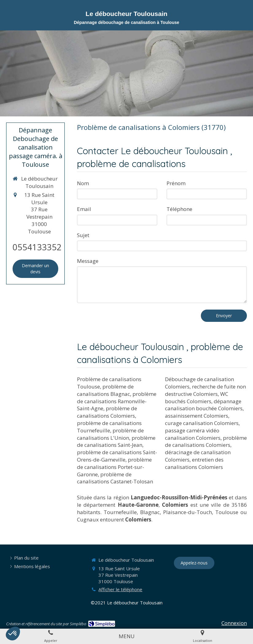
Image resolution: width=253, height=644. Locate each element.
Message (88, 261)
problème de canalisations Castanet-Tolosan (115, 478)
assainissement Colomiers (197, 416)
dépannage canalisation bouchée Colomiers (204, 405)
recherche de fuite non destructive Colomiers (205, 390)
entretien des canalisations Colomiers (194, 463)
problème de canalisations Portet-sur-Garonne (114, 467)
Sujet (83, 235)
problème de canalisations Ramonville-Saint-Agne (117, 401)
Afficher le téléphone (120, 589)
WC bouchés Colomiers (197, 398)
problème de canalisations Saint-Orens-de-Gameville (117, 456)
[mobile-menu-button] (127, 636)
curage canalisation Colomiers (202, 423)
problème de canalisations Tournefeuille (109, 427)
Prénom (176, 183)
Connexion (234, 623)
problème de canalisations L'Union (110, 434)
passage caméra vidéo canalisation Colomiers (193, 434)
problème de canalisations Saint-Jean (116, 441)
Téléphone (179, 209)
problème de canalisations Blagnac (105, 390)
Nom (83, 183)
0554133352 (37, 247)
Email (84, 209)
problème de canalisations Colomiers (107, 412)
